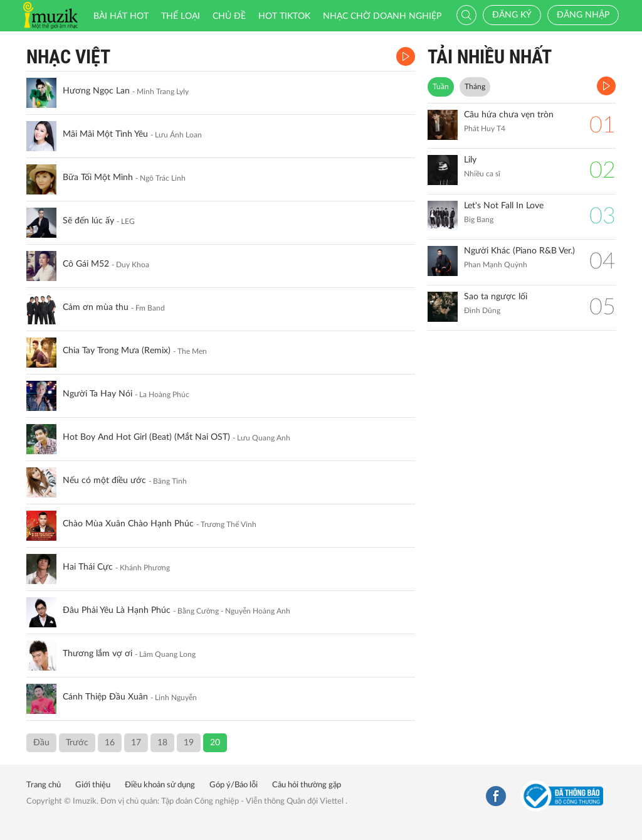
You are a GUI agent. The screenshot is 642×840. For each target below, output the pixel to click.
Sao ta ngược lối (496, 297)
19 (189, 743)
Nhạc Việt (68, 57)
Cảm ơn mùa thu (96, 307)
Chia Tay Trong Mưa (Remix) (117, 351)
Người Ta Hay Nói (97, 394)
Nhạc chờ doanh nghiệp (382, 16)
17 (136, 743)
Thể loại (181, 16)
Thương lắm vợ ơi (97, 654)
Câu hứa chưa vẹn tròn (509, 115)
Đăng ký (512, 15)
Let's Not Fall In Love (504, 206)
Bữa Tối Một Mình (98, 178)
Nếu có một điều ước (104, 481)
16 (110, 743)
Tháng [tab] (475, 87)
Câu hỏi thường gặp (307, 785)
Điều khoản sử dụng (160, 785)
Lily (470, 160)
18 (162, 743)
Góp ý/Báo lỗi (234, 785)
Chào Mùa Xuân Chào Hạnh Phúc (128, 524)
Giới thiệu (93, 785)
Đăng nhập (583, 15)
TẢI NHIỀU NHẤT (490, 57)
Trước (77, 743)
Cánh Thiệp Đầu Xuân (105, 697)
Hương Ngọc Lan (96, 91)
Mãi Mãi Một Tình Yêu (105, 134)
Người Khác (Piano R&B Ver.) (519, 251)
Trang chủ (44, 785)
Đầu (41, 743)
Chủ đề (229, 16)
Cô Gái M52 (86, 264)
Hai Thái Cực (88, 567)
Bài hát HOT (121, 16)
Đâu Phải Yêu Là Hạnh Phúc (117, 610)
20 (215, 743)
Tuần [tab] (441, 87)
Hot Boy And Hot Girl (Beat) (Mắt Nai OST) (146, 437)
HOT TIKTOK (284, 16)
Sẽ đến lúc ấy (88, 221)
